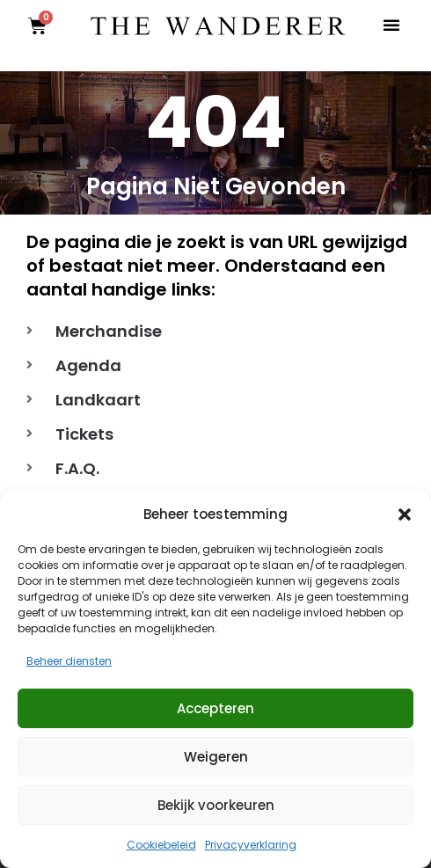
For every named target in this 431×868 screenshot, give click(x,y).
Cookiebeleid (161, 845)
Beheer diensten (69, 661)
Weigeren (216, 757)
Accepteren (215, 708)
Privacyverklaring (251, 845)
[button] (405, 514)
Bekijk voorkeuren (216, 805)
